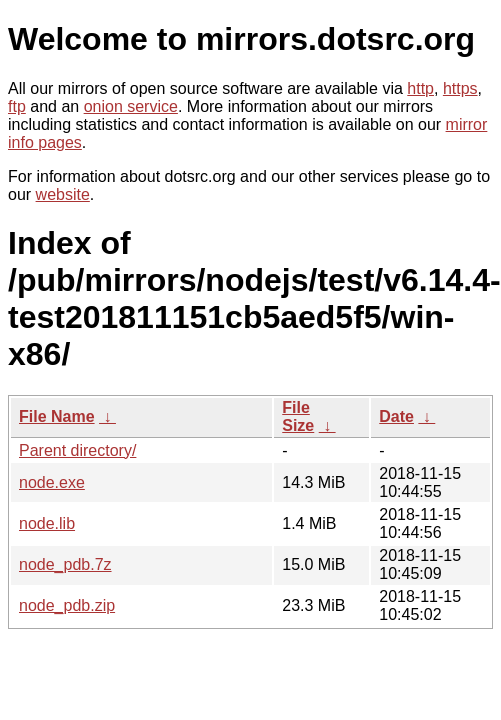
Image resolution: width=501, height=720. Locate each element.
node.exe (52, 482)
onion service (131, 106)
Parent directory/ (77, 450)
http (420, 88)
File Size (298, 416)
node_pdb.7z (65, 564)
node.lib (47, 523)
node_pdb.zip (67, 605)
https (460, 88)
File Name (57, 416)
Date (396, 416)
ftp (17, 106)
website (63, 194)
